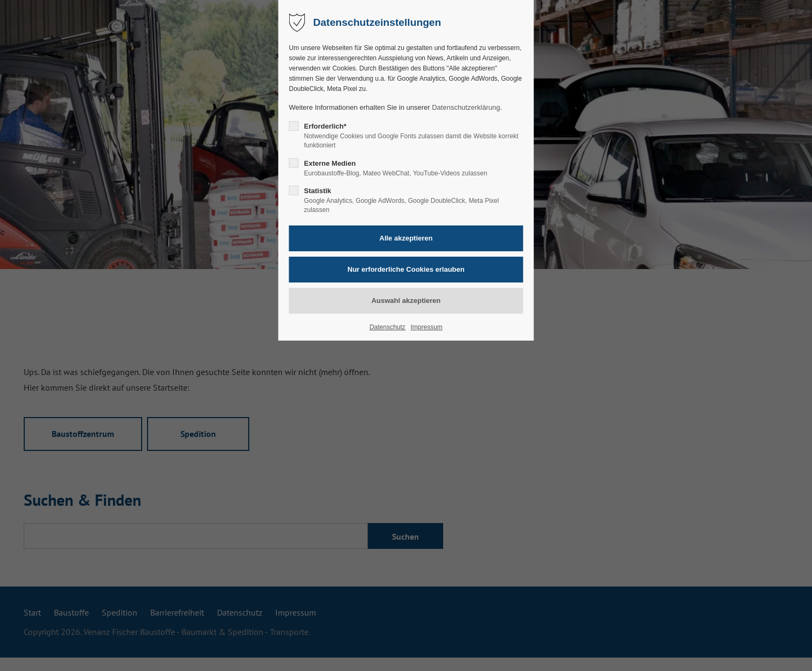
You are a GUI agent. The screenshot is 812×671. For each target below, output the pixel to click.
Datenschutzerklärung (466, 107)
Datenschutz (387, 327)
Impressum (426, 327)
